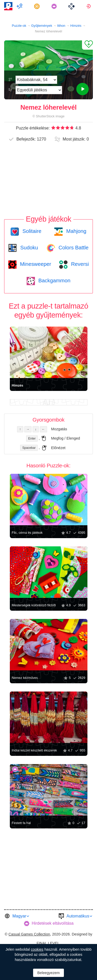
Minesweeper (35, 264)
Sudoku (28, 248)
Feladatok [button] (38, 6)
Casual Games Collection (29, 934)
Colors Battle (73, 248)
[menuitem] (20, 6)
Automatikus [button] (78, 916)
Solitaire (31, 231)
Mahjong (75, 231)
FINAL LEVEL (48, 943)
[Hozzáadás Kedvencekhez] (87, 45)
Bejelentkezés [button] (89, 6)
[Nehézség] (36, 80)
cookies (37, 949)
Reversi (79, 264)
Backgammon (54, 281)
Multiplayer (20, 6)
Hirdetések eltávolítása (53, 923)
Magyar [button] (19, 916)
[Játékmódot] (39, 90)
